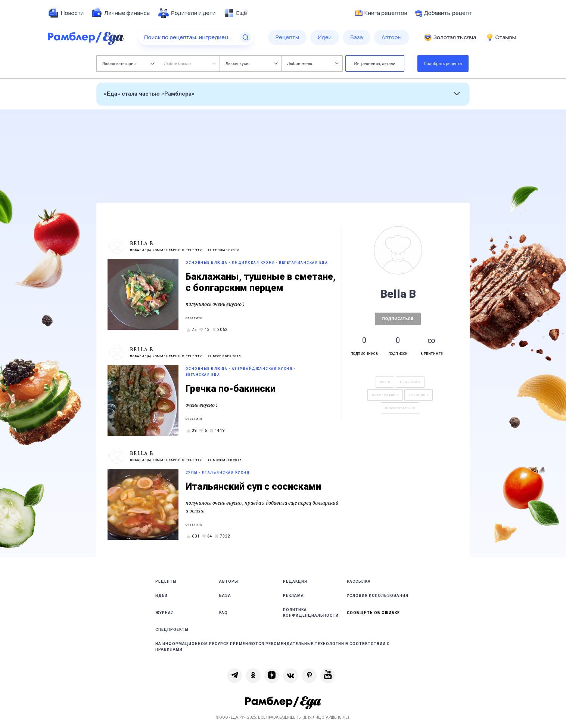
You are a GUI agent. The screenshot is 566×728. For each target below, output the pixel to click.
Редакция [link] (295, 581)
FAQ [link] (223, 613)
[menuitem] (66, 13)
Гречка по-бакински (231, 389)
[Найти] (246, 37)
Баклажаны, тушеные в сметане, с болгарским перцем (261, 282)
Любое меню (313, 63)
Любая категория (128, 63)
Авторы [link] (229, 581)
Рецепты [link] (166, 581)
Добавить (443, 13)
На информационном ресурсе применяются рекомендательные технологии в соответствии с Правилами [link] (273, 647)
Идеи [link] (161, 596)
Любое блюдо (190, 63)
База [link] (225, 596)
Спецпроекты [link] (172, 630)
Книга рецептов (381, 13)
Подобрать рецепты (443, 63)
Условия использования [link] (378, 596)
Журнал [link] (165, 613)
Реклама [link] (293, 596)
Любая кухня (251, 63)
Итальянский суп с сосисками (253, 487)
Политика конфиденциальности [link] (311, 613)
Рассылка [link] (359, 581)
